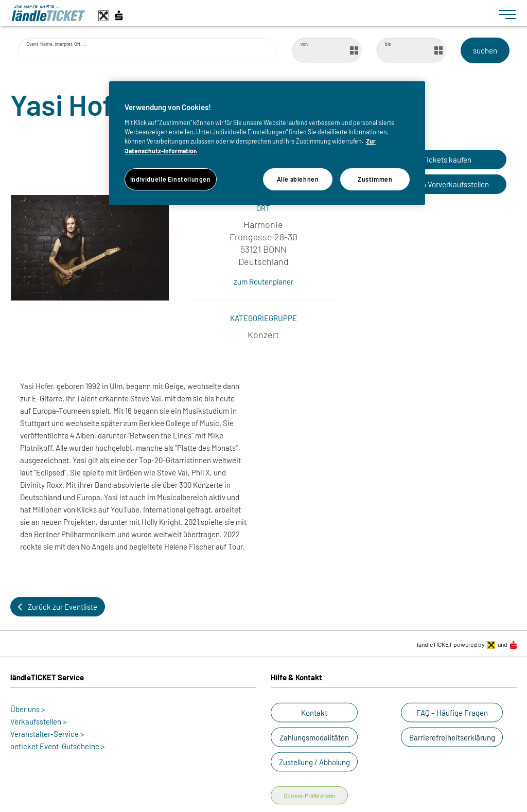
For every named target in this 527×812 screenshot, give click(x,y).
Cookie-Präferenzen (309, 796)
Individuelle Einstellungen (171, 179)
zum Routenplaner (263, 281)
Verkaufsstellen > (39, 721)
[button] (437, 160)
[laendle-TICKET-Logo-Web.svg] (251, 13)
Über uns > (28, 709)
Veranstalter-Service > (47, 734)
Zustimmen (375, 179)
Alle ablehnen (298, 179)
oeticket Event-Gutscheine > (58, 746)
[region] (267, 143)
